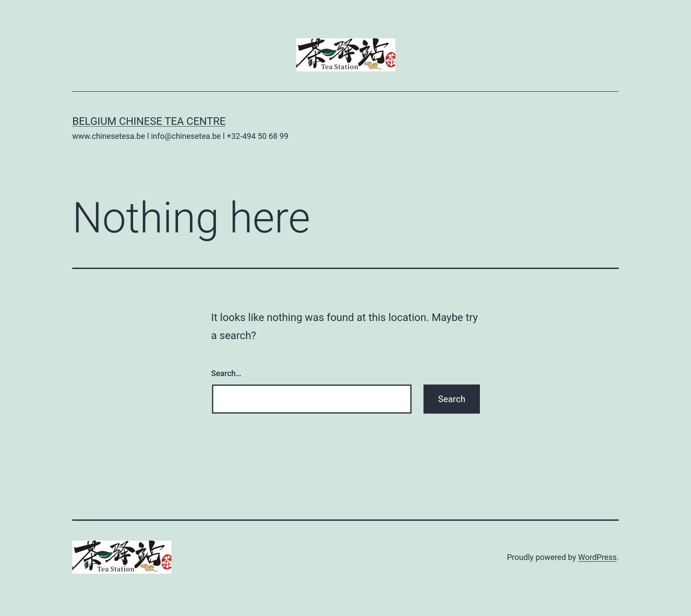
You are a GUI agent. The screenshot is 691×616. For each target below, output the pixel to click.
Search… (226, 373)
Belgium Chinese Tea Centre (149, 121)
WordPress (597, 557)
